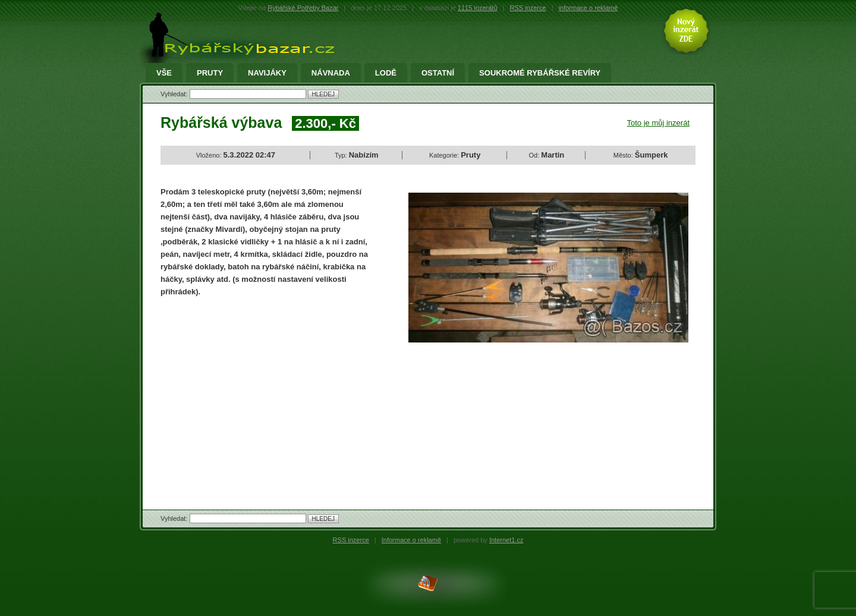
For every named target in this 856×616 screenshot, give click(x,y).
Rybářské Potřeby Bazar (303, 8)
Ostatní (438, 73)
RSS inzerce (528, 8)
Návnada (331, 73)
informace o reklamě (588, 8)
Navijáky (267, 73)
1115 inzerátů (478, 8)
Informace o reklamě (411, 540)
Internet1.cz (506, 540)
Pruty (210, 73)
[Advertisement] (260, 393)
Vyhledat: (175, 94)
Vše (164, 73)
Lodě (386, 73)
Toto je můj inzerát (659, 123)
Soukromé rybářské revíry (540, 73)
